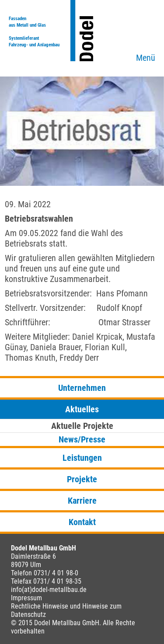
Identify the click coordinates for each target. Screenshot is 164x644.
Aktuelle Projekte (82, 426)
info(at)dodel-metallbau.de (49, 590)
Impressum (26, 598)
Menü (146, 58)
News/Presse (82, 439)
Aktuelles (82, 409)
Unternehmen (82, 388)
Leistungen (82, 458)
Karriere (82, 501)
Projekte (82, 479)
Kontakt (82, 522)
